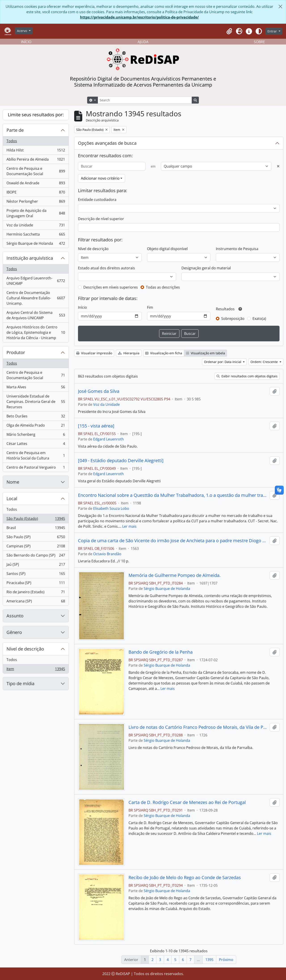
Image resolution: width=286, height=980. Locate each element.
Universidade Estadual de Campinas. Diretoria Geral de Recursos (36, 402)
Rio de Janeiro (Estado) (36, 593)
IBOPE (36, 193)
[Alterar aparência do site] (259, 31)
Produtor (16, 352)
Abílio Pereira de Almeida (36, 160)
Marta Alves (36, 388)
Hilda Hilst (36, 151)
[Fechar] (280, 6)
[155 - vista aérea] (96, 426)
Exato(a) (259, 319)
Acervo (22, 31)
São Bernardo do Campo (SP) (36, 556)
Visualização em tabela (205, 353)
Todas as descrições (163, 287)
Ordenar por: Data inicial (223, 362)
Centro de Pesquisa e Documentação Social (36, 171)
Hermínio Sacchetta (36, 235)
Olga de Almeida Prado (36, 426)
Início (82, 307)
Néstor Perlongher (36, 202)
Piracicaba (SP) (36, 584)
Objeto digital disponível (167, 249)
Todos (12, 141)
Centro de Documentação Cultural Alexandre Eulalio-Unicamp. (36, 298)
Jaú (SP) (36, 565)
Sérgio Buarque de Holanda (36, 244)
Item (36, 670)
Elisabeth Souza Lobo (111, 508)
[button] (229, 31)
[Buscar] (112, 166)
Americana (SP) (36, 602)
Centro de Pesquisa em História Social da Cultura (36, 455)
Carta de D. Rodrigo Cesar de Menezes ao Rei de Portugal (187, 802)
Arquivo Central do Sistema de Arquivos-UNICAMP (36, 315)
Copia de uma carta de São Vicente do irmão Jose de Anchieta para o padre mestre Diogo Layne (173, 541)
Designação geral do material (206, 268)
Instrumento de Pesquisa (237, 249)
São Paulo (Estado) (36, 520)
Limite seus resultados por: (36, 115)
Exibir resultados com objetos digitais (247, 376)
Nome (13, 482)
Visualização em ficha (164, 353)
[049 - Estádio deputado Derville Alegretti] (121, 461)
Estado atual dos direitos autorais (106, 268)
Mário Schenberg (36, 435)
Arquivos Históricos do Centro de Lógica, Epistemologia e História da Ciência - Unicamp (36, 332)
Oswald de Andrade (36, 184)
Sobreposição (233, 319)
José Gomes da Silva (99, 391)
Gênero (14, 632)
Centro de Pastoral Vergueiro (36, 468)
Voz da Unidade (36, 226)
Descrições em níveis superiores (111, 287)
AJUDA (143, 42)
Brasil (36, 529)
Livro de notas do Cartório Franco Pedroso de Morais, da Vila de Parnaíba (198, 727)
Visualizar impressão (94, 353)
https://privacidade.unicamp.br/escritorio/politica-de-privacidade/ (139, 17)
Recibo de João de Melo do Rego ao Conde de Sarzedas (185, 878)
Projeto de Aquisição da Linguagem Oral (36, 213)
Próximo (226, 960)
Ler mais (129, 526)
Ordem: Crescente (265, 362)
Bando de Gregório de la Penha (161, 652)
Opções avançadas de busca (107, 143)
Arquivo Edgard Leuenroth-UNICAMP (36, 281)
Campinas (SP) (36, 547)
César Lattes (36, 445)
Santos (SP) (36, 575)
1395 (209, 960)
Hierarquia (129, 353)
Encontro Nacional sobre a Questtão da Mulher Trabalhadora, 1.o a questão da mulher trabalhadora (173, 495)
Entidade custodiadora (97, 200)
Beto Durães (36, 417)
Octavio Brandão (107, 554)
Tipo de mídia (20, 683)
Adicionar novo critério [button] (100, 178)
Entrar (273, 31)
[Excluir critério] (278, 166)
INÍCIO (26, 42)
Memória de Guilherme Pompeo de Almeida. (175, 575)
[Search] (145, 100)
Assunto (15, 616)
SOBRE (259, 42)
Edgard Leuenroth (108, 439)
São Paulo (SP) (36, 538)
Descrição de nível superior (101, 219)
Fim (150, 307)
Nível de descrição (25, 649)
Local (12, 499)
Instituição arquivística (30, 258)
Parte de (15, 130)
